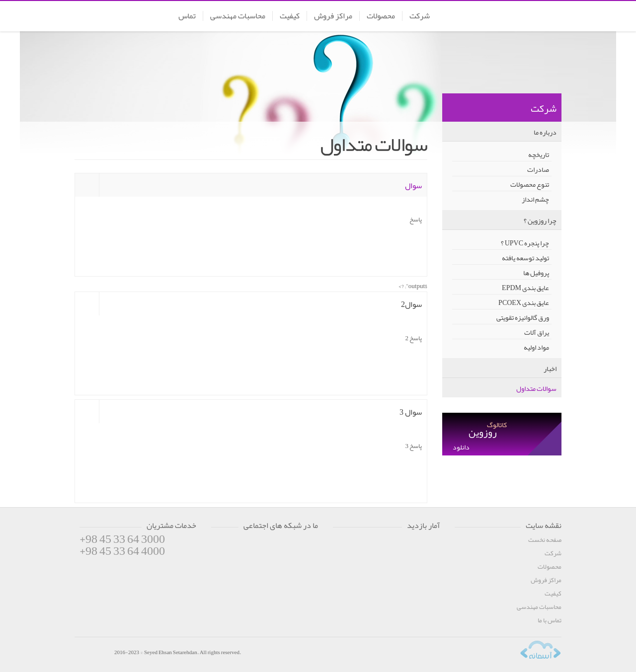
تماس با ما (550, 620)
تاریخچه (539, 154)
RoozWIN (92, 654)
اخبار (550, 369)
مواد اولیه (536, 347)
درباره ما (545, 132)
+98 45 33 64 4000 (122, 551)
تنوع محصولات (530, 184)
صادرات (538, 169)
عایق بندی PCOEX (524, 302)
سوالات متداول (536, 388)
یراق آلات (537, 332)
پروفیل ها (536, 272)
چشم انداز (535, 199)
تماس (187, 16)
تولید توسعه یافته (525, 258)
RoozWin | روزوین (524, 17)
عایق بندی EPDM (525, 287)
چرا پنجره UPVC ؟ (525, 243)
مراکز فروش (333, 16)
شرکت (420, 16)
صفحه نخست (545, 540)
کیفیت (290, 16)
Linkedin (296, 545)
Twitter (238, 545)
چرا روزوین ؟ (540, 221)
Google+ (277, 545)
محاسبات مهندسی (238, 16)
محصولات (381, 16)
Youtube (257, 545)
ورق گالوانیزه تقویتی (523, 317)
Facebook (219, 545)
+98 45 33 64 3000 (122, 539)
